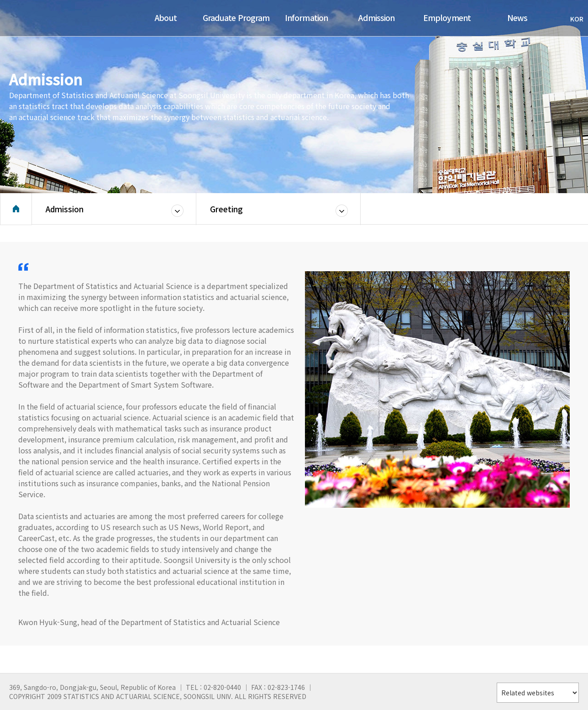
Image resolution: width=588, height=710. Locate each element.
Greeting (226, 212)
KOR (572, 19)
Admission (65, 212)
